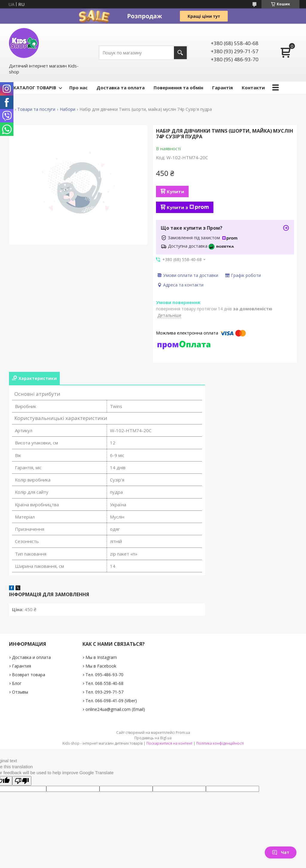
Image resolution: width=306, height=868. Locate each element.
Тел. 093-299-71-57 (104, 692)
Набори (68, 109)
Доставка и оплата (31, 657)
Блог (17, 683)
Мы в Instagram (101, 657)
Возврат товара (29, 675)
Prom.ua (183, 733)
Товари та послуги (36, 109)
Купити (175, 191)
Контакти (253, 88)
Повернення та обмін (178, 88)
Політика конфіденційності (220, 743)
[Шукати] (180, 53)
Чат (281, 852)
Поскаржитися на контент (169, 743)
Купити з (188, 207)
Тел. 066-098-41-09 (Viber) (111, 701)
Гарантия (22, 666)
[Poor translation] (22, 781)
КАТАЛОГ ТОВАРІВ (35, 88)
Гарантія (222, 88)
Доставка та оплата (121, 88)
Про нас (78, 88)
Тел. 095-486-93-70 (104, 675)
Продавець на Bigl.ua (153, 738)
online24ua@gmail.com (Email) (115, 709)
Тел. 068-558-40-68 (104, 683)
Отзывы (20, 692)
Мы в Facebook (101, 666)
